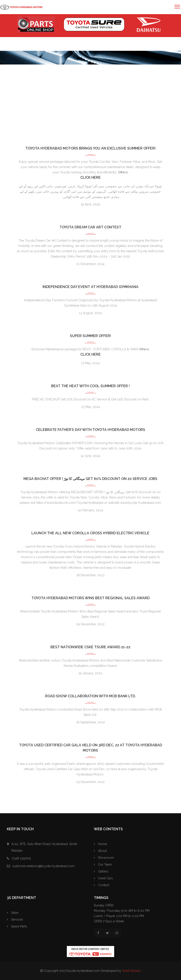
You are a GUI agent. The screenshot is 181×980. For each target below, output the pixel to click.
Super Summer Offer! (90, 336)
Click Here (90, 177)
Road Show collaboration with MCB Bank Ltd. (90, 696)
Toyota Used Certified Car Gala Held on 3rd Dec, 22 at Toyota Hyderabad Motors (90, 748)
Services (15, 919)
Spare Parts (17, 926)
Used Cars (103, 878)
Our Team (103, 864)
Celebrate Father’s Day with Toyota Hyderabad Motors (90, 430)
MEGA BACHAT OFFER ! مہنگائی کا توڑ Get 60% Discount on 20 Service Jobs (90, 479)
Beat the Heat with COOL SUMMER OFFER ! (90, 386)
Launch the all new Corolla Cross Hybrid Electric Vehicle (90, 533)
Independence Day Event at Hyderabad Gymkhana (90, 287)
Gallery (101, 871)
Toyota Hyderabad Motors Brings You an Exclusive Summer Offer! (90, 148)
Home (15, 115)
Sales (13, 913)
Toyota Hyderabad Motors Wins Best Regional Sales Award (90, 598)
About (100, 851)
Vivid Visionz (131, 971)
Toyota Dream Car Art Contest (90, 227)
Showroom (104, 858)
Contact (101, 885)
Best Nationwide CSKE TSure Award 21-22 (90, 647)
